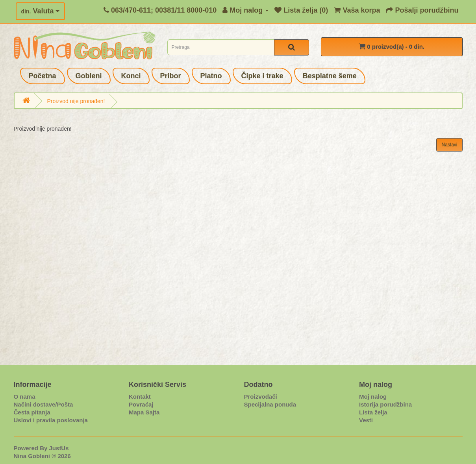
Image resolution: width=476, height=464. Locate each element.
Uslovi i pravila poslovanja (51, 420)
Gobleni (89, 76)
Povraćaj (141, 404)
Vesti (366, 420)
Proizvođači (261, 397)
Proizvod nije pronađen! (76, 101)
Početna (43, 76)
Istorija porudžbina (385, 404)
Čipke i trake (262, 76)
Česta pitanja (32, 412)
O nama (25, 397)
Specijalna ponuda (270, 404)
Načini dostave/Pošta (44, 404)
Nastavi (449, 145)
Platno (211, 76)
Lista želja (373, 412)
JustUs (59, 448)
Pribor (171, 76)
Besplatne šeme (330, 76)
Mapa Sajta (144, 412)
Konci (131, 76)
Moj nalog (373, 397)
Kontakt (140, 397)
